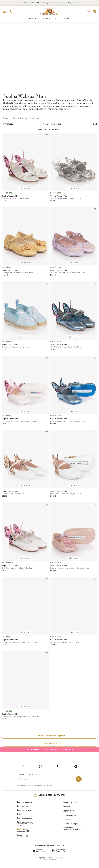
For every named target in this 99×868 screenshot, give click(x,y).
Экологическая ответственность (23, 836)
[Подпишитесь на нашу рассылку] (79, 779)
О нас (19, 814)
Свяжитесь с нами (24, 810)
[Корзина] (95, 11)
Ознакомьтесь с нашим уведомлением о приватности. (35, 785)
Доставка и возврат (25, 802)
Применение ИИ (70, 816)
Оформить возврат (24, 806)
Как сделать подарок (71, 802)
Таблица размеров (24, 818)
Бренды (67, 18)
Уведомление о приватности (69, 811)
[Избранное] (89, 11)
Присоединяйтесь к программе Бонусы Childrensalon (49, 750)
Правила (66, 820)
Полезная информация (72, 824)
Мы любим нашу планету (49, 795)
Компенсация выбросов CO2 (25, 830)
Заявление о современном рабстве (72, 828)
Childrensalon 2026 (55, 858)
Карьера (66, 806)
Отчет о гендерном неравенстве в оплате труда (26, 824)
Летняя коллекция (50, 18)
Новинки (33, 18)
